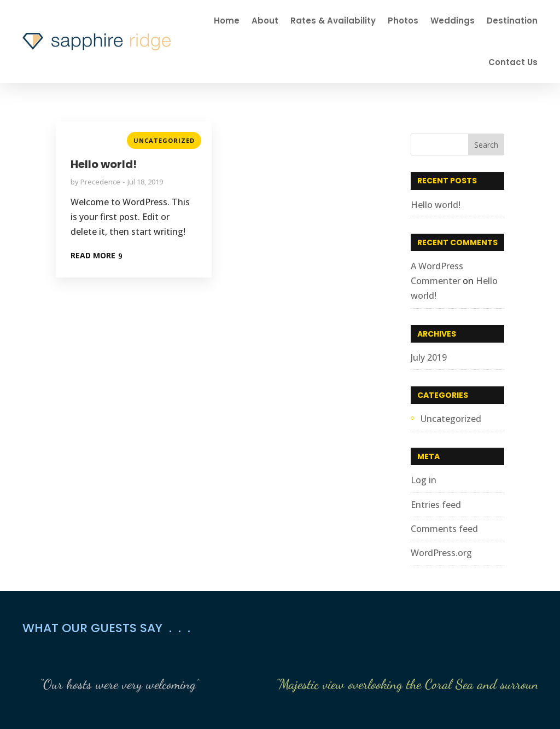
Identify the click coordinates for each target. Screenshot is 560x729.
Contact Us (513, 62)
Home (227, 21)
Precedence (100, 182)
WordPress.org (441, 553)
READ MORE (93, 255)
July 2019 (429, 357)
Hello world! (104, 164)
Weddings (453, 21)
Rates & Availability (333, 21)
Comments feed (444, 529)
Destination (512, 21)
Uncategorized (164, 140)
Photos (403, 21)
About (265, 21)
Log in (424, 480)
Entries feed (436, 505)
